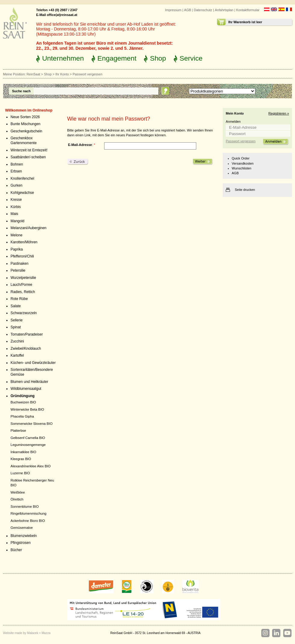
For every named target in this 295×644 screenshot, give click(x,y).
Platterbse (18, 431)
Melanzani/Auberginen (28, 228)
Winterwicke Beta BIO (27, 409)
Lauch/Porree (21, 285)
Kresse (16, 200)
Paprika (17, 249)
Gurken (16, 185)
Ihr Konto (62, 74)
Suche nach (21, 91)
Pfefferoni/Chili (22, 256)
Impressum (173, 10)
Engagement (117, 58)
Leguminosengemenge (28, 445)
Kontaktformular (248, 10)
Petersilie (18, 270)
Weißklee (18, 492)
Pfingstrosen (21, 543)
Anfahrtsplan (224, 10)
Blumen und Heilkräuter (29, 382)
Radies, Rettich (23, 292)
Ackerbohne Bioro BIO (28, 521)
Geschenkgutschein (26, 131)
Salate (16, 306)
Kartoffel (17, 355)
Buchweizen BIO (23, 402)
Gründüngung (23, 396)
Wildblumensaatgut (26, 389)
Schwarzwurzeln (24, 313)
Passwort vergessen (241, 141)
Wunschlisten (242, 168)
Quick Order (241, 158)
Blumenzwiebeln (24, 536)
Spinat (16, 327)
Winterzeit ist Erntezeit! (29, 150)
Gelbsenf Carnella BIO (28, 438)
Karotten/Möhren (24, 242)
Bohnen (17, 164)
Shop (158, 58)
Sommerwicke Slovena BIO (32, 424)
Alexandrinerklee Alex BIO (31, 466)
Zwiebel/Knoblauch (26, 349)
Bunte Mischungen (25, 124)
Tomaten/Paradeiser (27, 334)
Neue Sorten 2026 (25, 117)
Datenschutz (203, 10)
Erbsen (16, 171)
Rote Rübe (19, 299)
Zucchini (17, 341)
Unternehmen (63, 58)
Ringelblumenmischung (28, 513)
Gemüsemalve (22, 528)
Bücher (16, 550)
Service (191, 58)
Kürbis (16, 207)
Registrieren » (279, 113)
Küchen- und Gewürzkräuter (33, 363)
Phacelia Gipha (22, 416)
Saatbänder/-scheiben (28, 157)
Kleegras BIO (21, 459)
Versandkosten (243, 163)
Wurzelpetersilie (23, 278)
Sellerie (17, 320)
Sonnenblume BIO (25, 507)
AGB (188, 10)
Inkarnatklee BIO (23, 452)
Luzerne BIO (20, 473)
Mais (14, 214)
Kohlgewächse (22, 193)
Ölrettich (17, 499)
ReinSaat (33, 74)
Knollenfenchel (22, 178)
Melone (16, 235)
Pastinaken (19, 264)
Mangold (17, 221)
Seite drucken (245, 190)
